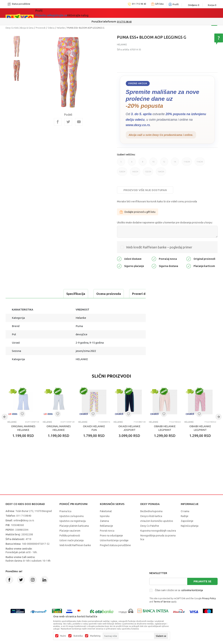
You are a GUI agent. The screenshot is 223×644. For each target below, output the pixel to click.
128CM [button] (122, 173)
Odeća (51, 28)
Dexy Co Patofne (150, 526)
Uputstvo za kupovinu (72, 516)
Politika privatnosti (70, 536)
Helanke (61, 28)
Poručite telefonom (104, 21)
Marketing (95, 636)
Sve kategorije (48, 13)
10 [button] (153, 163)
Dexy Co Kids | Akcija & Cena (19, 28)
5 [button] (121, 163)
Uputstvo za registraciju (73, 521)
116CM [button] (200, 163)
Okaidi (106, 13)
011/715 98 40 (124, 22)
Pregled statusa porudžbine (115, 545)
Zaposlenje (187, 521)
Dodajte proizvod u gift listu (138, 212)
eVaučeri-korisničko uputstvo (157, 521)
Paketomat (106, 511)
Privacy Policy (209, 598)
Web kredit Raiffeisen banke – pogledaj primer (159, 247)
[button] (22, 414)
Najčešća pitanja (190, 526)
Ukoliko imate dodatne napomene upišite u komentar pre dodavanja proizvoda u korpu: (165, 223)
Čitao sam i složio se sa (179, 590)
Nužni (63, 636)
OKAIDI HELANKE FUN (94, 428)
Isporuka (105, 516)
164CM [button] (161, 173)
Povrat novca (107, 531)
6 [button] (132, 163)
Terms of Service (162, 602)
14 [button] (175, 163)
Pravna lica (65, 511)
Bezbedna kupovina (151, 511)
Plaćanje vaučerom (70, 531)
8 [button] (143, 163)
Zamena (104, 521)
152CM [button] (148, 173)
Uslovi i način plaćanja (72, 540)
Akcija (66, 13)
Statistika (78, 636)
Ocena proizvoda (53, 294)
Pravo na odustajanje (111, 536)
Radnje (185, 516)
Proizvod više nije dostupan (145, 190)
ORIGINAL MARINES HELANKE (23, 428)
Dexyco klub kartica (151, 516)
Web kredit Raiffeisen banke (75, 545)
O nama (185, 511)
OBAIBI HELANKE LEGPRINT (165, 428)
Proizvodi (41, 28)
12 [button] (164, 163)
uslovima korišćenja (192, 590)
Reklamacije (106, 526)
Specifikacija (21, 294)
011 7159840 (24, 516)
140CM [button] (135, 173)
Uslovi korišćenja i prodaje (114, 540)
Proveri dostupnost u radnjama (99, 294)
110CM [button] (187, 163)
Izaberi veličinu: (126, 155)
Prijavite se (202, 581)
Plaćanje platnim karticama (74, 526)
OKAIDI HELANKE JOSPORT (129, 428)
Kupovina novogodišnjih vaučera (158, 531)
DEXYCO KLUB (85, 13)
